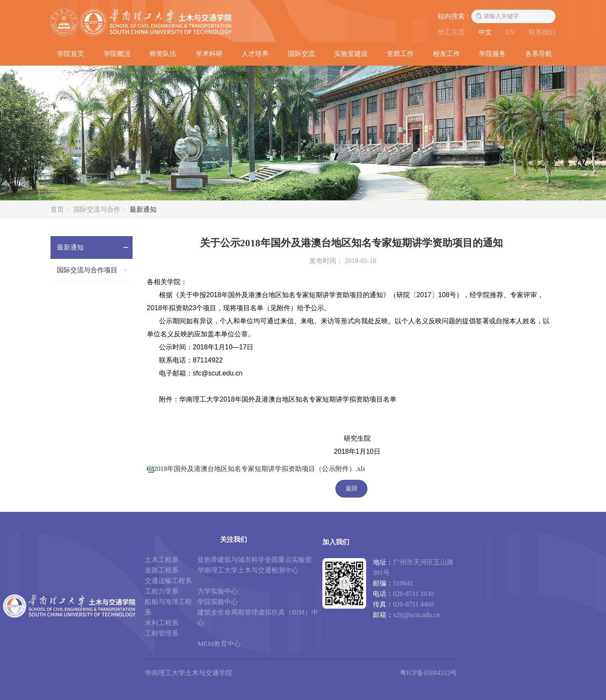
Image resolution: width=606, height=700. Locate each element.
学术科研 (209, 54)
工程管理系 (162, 633)
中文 (485, 32)
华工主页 (451, 32)
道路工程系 (162, 570)
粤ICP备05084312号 (429, 673)
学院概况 (117, 54)
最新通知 (143, 209)
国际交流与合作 (97, 209)
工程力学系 (162, 591)
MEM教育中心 (219, 644)
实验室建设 (351, 54)
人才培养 (255, 54)
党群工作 (400, 54)
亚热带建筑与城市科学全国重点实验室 (255, 560)
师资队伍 (163, 54)
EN (510, 32)
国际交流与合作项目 (87, 270)
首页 (57, 209)
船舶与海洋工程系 (168, 607)
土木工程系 (162, 560)
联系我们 (542, 32)
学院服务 (492, 54)
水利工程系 (162, 623)
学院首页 (71, 54)
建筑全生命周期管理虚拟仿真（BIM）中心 (258, 617)
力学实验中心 (218, 591)
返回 (351, 488)
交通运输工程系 (168, 581)
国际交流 (301, 54)
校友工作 (447, 54)
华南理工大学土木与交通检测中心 (248, 570)
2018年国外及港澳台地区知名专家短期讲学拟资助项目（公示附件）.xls (259, 469)
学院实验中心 (218, 602)
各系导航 (539, 54)
